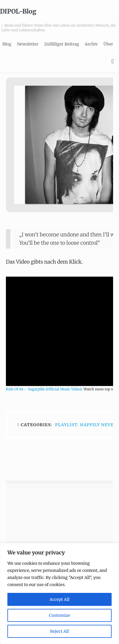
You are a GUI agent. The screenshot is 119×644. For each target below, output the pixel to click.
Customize (59, 615)
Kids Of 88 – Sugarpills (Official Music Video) (44, 389)
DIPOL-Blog (18, 11)
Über (108, 44)
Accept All (59, 599)
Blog (7, 44)
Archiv (91, 44)
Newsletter (28, 44)
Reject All (60, 631)
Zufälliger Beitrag (62, 44)
